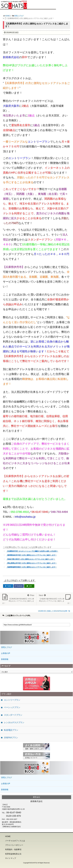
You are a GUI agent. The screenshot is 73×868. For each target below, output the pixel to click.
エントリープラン (12, 700)
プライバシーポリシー (14, 845)
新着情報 (5, 659)
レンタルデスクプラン (14, 722)
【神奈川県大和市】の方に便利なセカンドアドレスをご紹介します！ (31, 559)
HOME (7, 16)
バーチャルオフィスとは (15, 841)
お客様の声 (6, 653)
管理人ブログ (19, 16)
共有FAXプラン (11, 738)
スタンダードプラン (13, 715)
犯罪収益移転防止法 (13, 854)
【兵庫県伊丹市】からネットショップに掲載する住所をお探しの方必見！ (32, 551)
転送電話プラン (11, 730)
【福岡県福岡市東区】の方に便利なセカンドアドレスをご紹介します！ (31, 567)
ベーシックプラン (12, 707)
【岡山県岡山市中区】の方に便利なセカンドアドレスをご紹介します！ (31, 563)
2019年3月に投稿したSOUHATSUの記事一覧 (54, 611)
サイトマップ (11, 858)
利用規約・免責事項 (13, 849)
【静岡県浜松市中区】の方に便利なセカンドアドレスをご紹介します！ (31, 555)
